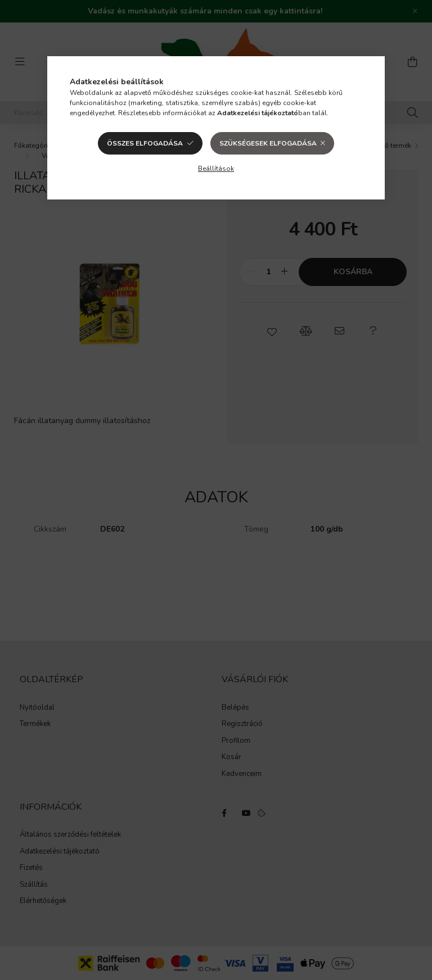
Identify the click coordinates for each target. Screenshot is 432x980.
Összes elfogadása (145, 143)
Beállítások (216, 169)
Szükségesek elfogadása (268, 143)
